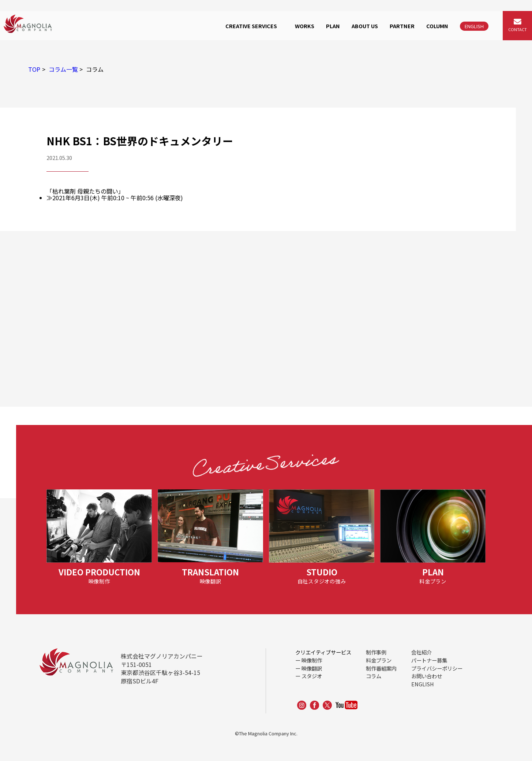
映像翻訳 (312, 668)
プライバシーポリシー (437, 668)
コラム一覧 (63, 69)
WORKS (305, 26)
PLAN (333, 26)
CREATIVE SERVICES (251, 26)
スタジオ (312, 676)
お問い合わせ (427, 676)
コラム (374, 676)
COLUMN (437, 26)
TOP (34, 69)
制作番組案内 (381, 668)
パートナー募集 (429, 660)
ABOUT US (365, 26)
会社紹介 (422, 652)
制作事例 (376, 652)
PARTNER (402, 26)
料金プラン (379, 660)
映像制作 (312, 660)
